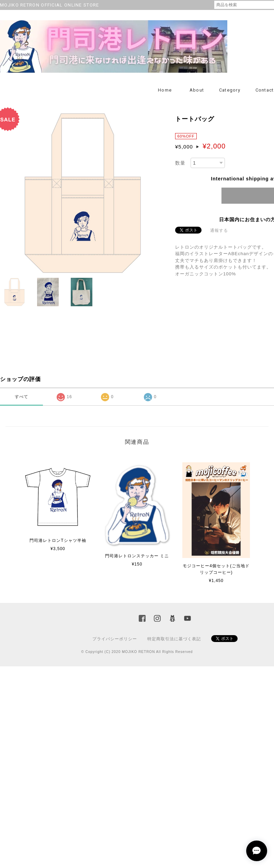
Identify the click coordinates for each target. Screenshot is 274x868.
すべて (21, 397)
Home (165, 90)
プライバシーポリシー (115, 639)
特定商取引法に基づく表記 (174, 639)
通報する (219, 230)
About (197, 90)
